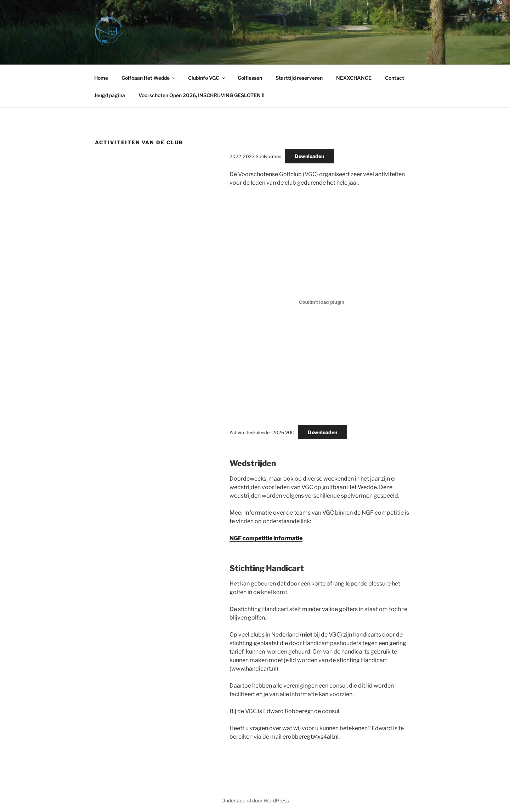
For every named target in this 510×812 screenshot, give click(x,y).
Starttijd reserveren (299, 78)
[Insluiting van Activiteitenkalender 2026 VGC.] (322, 302)
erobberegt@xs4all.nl (311, 737)
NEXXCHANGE (354, 78)
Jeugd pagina (110, 95)
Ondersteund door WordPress (255, 800)
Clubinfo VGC (207, 78)
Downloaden (309, 156)
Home (101, 78)
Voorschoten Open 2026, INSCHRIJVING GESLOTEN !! (202, 95)
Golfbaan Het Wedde (149, 78)
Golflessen (250, 78)
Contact (395, 78)
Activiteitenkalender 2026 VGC (262, 433)
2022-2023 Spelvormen (255, 156)
